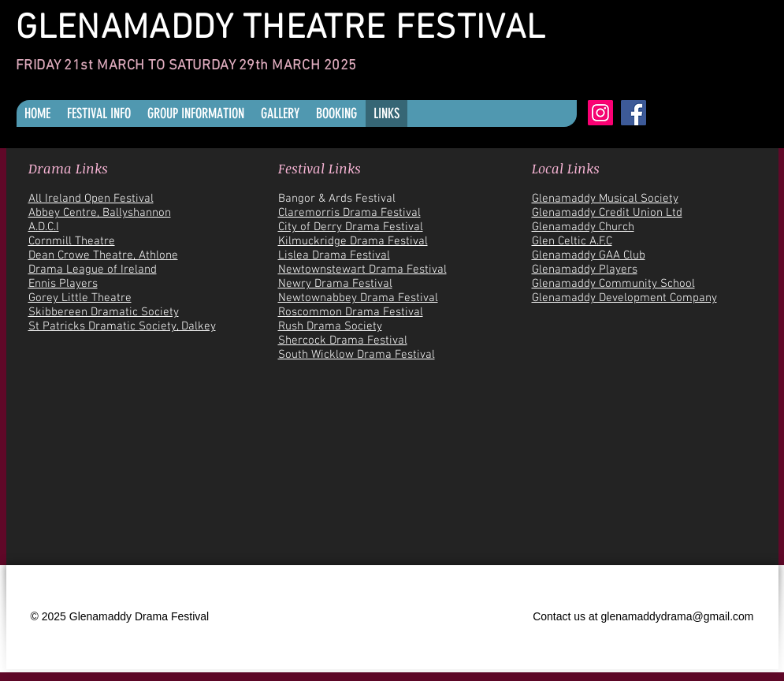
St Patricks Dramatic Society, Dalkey (122, 326)
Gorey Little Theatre (80, 298)
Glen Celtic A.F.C (572, 241)
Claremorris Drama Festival (349, 213)
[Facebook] (634, 113)
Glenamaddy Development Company (624, 298)
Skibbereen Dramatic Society (104, 312)
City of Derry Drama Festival (351, 227)
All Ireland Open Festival (91, 199)
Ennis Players (63, 284)
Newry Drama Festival (335, 284)
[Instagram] (600, 113)
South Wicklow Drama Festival (357, 355)
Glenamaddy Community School (613, 284)
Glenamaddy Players (585, 270)
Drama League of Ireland (93, 270)
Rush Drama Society (330, 326)
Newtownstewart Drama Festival (362, 270)
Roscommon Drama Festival (351, 312)
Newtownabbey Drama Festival (358, 298)
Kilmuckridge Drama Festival (353, 241)
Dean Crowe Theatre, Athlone (103, 255)
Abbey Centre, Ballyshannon (100, 213)
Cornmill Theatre (72, 241)
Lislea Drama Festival (334, 255)
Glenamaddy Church (583, 227)
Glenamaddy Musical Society (605, 199)
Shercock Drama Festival (343, 340)
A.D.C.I (44, 227)
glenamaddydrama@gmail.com (678, 616)
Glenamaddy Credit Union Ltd (607, 213)
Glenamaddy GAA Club (589, 255)
